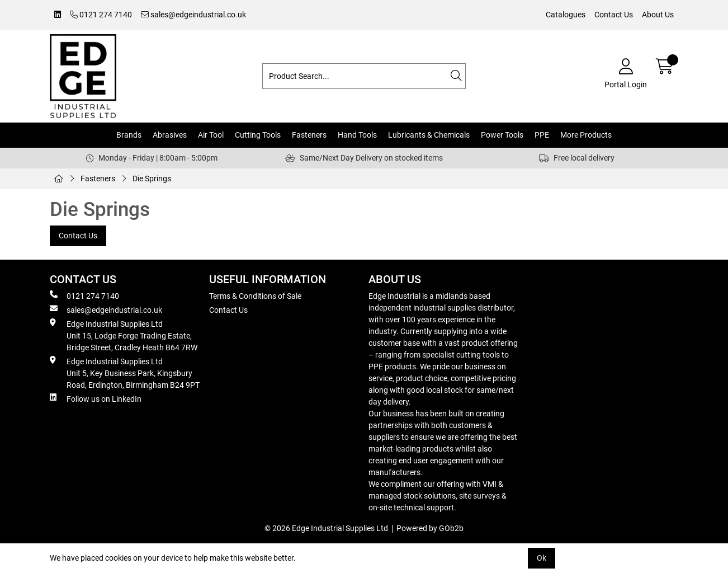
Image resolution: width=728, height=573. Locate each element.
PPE (542, 135)
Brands (129, 135)
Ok (542, 558)
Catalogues (566, 15)
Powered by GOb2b (430, 528)
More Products (586, 135)
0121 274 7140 (101, 15)
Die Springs (152, 179)
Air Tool (211, 135)
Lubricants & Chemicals (429, 135)
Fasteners (309, 135)
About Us (658, 15)
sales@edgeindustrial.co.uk (193, 15)
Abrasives (170, 135)
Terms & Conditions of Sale (255, 296)
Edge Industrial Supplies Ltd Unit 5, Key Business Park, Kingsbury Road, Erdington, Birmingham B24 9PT (125, 373)
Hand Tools (357, 135)
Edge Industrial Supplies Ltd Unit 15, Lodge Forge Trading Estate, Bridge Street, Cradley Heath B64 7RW (124, 335)
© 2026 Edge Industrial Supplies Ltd (326, 528)
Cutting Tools (258, 135)
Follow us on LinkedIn (96, 398)
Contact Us (614, 15)
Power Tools (502, 135)
